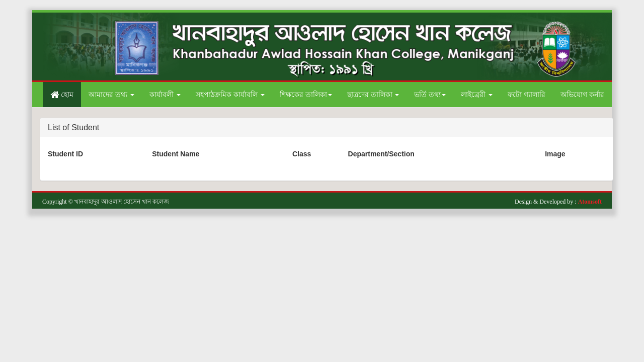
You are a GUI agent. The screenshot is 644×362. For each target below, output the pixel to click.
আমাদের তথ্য (111, 95)
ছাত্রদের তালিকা (373, 95)
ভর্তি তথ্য (430, 95)
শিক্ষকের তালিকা (306, 95)
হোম (62, 95)
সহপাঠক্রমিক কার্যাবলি (230, 95)
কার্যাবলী (165, 95)
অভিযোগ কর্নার (582, 95)
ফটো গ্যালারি (527, 95)
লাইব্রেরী (477, 95)
